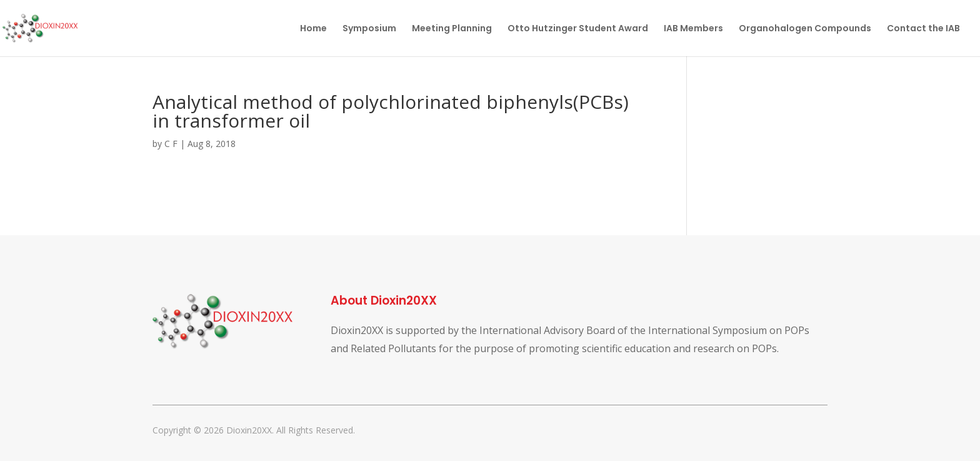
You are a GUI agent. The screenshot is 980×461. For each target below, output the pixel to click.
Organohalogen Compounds (805, 29)
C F (171, 144)
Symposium (369, 29)
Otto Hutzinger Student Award (578, 29)
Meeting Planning (452, 29)
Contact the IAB (923, 29)
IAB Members (693, 29)
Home (313, 29)
